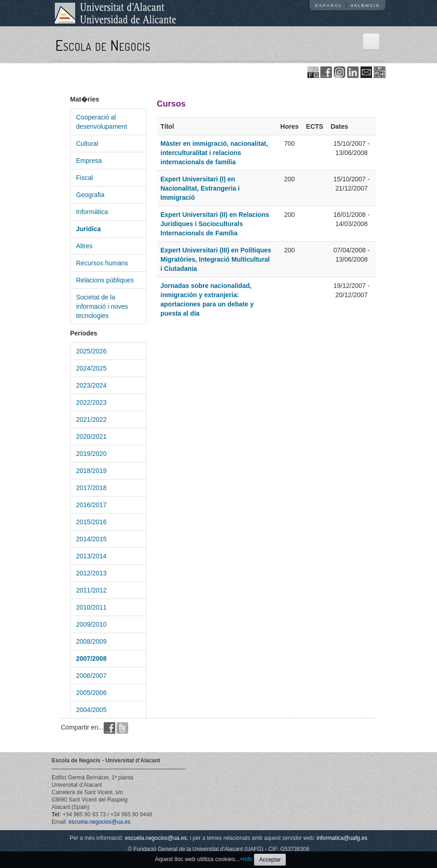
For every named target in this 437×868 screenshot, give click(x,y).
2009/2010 (91, 624)
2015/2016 (91, 522)
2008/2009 (91, 641)
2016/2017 (91, 505)
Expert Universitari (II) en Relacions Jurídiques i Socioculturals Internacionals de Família (215, 224)
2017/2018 (91, 488)
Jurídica (89, 229)
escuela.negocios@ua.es (100, 822)
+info (246, 859)
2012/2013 (91, 573)
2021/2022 (91, 419)
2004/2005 (91, 710)
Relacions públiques (105, 280)
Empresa (89, 161)
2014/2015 (91, 539)
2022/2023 (91, 402)
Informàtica (92, 212)
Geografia (90, 195)
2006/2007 (91, 676)
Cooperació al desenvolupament (102, 122)
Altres (84, 246)
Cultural (87, 144)
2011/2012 (91, 590)
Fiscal (85, 178)
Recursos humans (102, 263)
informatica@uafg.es (342, 838)
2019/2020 (91, 454)
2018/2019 (91, 471)
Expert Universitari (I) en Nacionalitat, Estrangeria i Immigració (200, 188)
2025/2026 (91, 351)
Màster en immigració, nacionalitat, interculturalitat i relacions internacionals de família (214, 153)
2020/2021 (91, 437)
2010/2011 (91, 607)
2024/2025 (91, 368)
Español (329, 5)
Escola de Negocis (103, 45)
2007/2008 (91, 658)
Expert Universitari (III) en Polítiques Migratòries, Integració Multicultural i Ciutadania (216, 259)
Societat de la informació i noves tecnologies (102, 306)
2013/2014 (91, 556)
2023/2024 (91, 385)
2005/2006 (91, 693)
